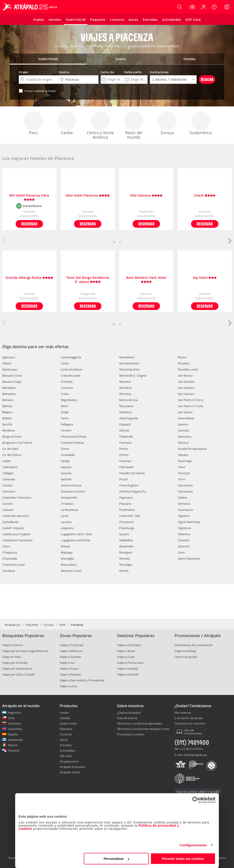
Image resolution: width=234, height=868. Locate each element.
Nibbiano (125, 412)
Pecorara (125, 443)
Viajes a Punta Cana (130, 663)
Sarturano (185, 436)
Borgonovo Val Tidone (17, 443)
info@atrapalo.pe (195, 755)
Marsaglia (67, 558)
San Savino (185, 412)
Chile (11, 718)
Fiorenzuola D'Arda (74, 436)
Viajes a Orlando (128, 674)
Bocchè (7, 424)
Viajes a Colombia (129, 645)
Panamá (13, 751)
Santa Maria (186, 418)
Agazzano (9, 357)
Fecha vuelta (133, 72)
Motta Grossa (128, 400)
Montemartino (129, 363)
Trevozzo (184, 473)
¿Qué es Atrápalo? (129, 713)
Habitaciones (159, 72)
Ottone (124, 430)
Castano (8, 510)
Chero (6, 546)
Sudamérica (201, 123)
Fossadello (68, 455)
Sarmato (184, 430)
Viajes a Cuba (126, 657)
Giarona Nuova (71, 485)
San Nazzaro (186, 388)
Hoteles (65, 718)
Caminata (9, 479)
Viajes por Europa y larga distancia (25, 651)
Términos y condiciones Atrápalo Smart (143, 729)
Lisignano (67, 528)
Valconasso (185, 491)
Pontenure (127, 522)
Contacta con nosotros (190, 724)
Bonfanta (8, 430)
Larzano (66, 522)
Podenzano (127, 510)
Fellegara (67, 424)
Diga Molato (69, 400)
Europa (167, 123)
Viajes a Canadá (127, 669)
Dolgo (65, 412)
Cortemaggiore (71, 357)
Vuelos (64, 713)
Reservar (29, 224)
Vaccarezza (185, 485)
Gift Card (66, 756)
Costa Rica (15, 729)
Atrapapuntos (69, 761)
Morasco (125, 382)
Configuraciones (193, 845)
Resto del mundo (134, 126)
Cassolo (7, 504)
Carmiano (9, 491)
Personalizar (116, 859)
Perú (33, 123)
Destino (64, 72)
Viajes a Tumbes (70, 657)
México (13, 745)
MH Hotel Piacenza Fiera (29, 197)
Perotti (124, 455)
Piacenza (125, 461)
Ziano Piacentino (189, 558)
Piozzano (125, 504)
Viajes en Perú (12, 657)
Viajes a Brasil (126, 651)
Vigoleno (184, 516)
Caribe (67, 123)
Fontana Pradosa (72, 443)
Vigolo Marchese (189, 522)
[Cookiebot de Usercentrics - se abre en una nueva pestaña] (196, 800)
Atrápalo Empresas (72, 767)
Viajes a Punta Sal (71, 645)
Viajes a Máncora (71, 651)
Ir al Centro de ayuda (189, 718)
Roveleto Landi (188, 369)
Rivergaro (126, 552)
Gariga (65, 461)
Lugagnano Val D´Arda (76, 534)
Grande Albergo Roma (29, 278)
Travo (182, 467)
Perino (124, 449)
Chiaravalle (10, 558)
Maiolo (66, 546)
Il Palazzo (67, 504)
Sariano (183, 424)
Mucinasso (127, 406)
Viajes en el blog (185, 651)
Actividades (67, 751)
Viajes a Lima (68, 686)
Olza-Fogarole (129, 418)
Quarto (124, 534)
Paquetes (32, 625)
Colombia (14, 723)
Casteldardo (10, 522)
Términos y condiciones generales (140, 723)
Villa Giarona (146, 196)
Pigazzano (126, 497)
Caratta (7, 485)
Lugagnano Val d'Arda (75, 540)
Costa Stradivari (72, 369)
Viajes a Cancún (13, 645)
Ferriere (66, 430)
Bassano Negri (12, 382)
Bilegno (7, 412)
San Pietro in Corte (190, 406)
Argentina (14, 713)
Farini (65, 418)
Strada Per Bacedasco (192, 449)
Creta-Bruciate (70, 375)
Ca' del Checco (12, 455)
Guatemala (15, 740)
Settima (183, 443)
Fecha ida (107, 72)
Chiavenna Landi (13, 565)
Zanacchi (184, 546)
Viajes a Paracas (70, 674)
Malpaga (67, 552)
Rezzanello (126, 546)
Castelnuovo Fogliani (16, 534)
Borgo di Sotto (12, 436)
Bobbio (7, 418)
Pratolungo (127, 528)
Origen (24, 72)
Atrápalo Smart (70, 772)
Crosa (65, 394)
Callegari (8, 473)
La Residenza (70, 510)
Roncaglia (126, 565)
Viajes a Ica (67, 663)
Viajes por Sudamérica (17, 669)
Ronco (182, 357)
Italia (62, 625)
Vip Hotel (205, 278)
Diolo (64, 406)
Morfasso (126, 388)
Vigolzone (184, 528)
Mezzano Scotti (71, 571)
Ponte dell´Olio (130, 516)
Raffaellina (126, 540)
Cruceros (66, 734)
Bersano (8, 400)
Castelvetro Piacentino (17, 540)
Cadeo (7, 461)
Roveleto (184, 363)
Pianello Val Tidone (132, 473)
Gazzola (66, 467)
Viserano (184, 540)
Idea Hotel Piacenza (88, 196)
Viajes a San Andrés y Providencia (82, 680)
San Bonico (185, 375)
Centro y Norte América (100, 126)
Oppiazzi (125, 424)
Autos (64, 740)
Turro (181, 479)
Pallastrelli (126, 436)
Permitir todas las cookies (183, 859)
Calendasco (10, 467)
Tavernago (185, 461)
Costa (65, 363)
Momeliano (127, 357)
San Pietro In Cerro (191, 400)
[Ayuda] (214, 7)
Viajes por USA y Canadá (18, 674)
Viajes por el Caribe (15, 663)
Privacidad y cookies (131, 734)
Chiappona (10, 552)
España (13, 734)
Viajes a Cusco (69, 669)
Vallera (182, 497)
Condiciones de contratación (194, 645)
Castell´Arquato (13, 528)
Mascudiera (69, 565)
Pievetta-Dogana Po (133, 491)
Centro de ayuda (186, 657)
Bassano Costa (12, 375)
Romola (124, 558)
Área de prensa (127, 718)
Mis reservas (183, 713)
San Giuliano (186, 382)
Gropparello (69, 497)
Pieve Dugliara (129, 485)
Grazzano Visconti (73, 491)
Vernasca (184, 504)
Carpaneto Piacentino (17, 497)
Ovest (205, 196)
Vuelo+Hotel (68, 723)
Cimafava (8, 571)
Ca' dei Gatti (10, 449)
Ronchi (124, 571)
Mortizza (125, 394)
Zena (181, 552)
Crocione (67, 388)
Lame (65, 516)
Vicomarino (186, 510)
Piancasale (126, 467)
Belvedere (9, 388)
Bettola (7, 406)
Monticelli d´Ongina (133, 375)
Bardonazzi (10, 369)
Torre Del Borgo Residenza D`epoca (88, 280)
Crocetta (67, 382)
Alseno (7, 363)
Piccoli (123, 479)
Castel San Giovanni (16, 516)
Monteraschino (130, 369)
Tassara (183, 455)
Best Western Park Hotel (146, 280)
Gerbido (66, 479)
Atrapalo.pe (12, 625)
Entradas (66, 745)
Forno (65, 449)
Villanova (184, 534)
